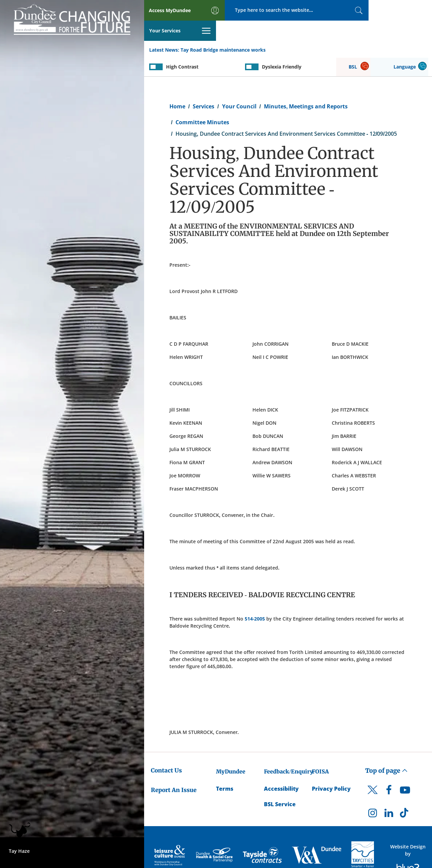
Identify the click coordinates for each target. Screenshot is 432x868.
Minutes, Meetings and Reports (306, 86)
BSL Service (280, 785)
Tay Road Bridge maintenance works (223, 30)
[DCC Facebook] (389, 772)
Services (204, 86)
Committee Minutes (202, 102)
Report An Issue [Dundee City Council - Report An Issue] (174, 770)
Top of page (386, 751)
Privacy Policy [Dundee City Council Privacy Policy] (331, 769)
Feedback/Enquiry (288, 752)
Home (177, 86)
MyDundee (231, 752)
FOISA (320, 752)
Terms (225, 769)
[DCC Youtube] (405, 772)
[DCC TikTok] (405, 795)
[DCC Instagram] (373, 795)
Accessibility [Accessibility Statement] (281, 769)
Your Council (239, 86)
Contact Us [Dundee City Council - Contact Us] (166, 751)
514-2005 (255, 599)
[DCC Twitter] (373, 776)
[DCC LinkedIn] (389, 795)
